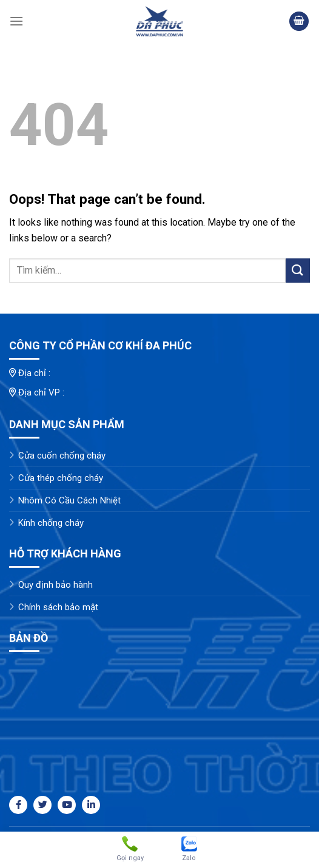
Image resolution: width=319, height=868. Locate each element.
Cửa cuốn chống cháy (62, 456)
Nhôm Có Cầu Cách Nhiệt (69, 500)
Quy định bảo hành (55, 585)
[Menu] (16, 21)
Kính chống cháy (51, 523)
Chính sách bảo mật (58, 607)
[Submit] (298, 270)
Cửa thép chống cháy (61, 478)
